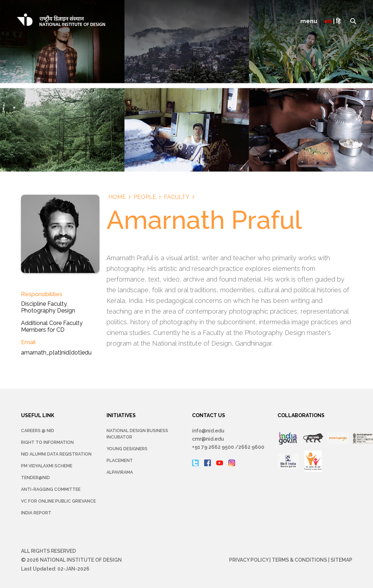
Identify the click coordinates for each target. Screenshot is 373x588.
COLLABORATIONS (301, 415)
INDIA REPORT (36, 513)
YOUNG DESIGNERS (127, 449)
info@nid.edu (208, 431)
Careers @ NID (38, 431)
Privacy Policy (249, 560)
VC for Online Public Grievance (58, 501)
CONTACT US (209, 415)
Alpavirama (120, 472)
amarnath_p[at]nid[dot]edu (56, 353)
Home (117, 197)
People (145, 197)
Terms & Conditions (299, 560)
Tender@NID (35, 478)
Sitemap (341, 560)
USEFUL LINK (38, 415)
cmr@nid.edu (208, 439)
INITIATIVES (121, 415)
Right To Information (47, 442)
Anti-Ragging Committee (51, 489)
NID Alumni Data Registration (56, 454)
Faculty (177, 197)
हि (338, 21)
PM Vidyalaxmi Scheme (47, 466)
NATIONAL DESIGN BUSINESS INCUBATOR (137, 434)
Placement (120, 461)
